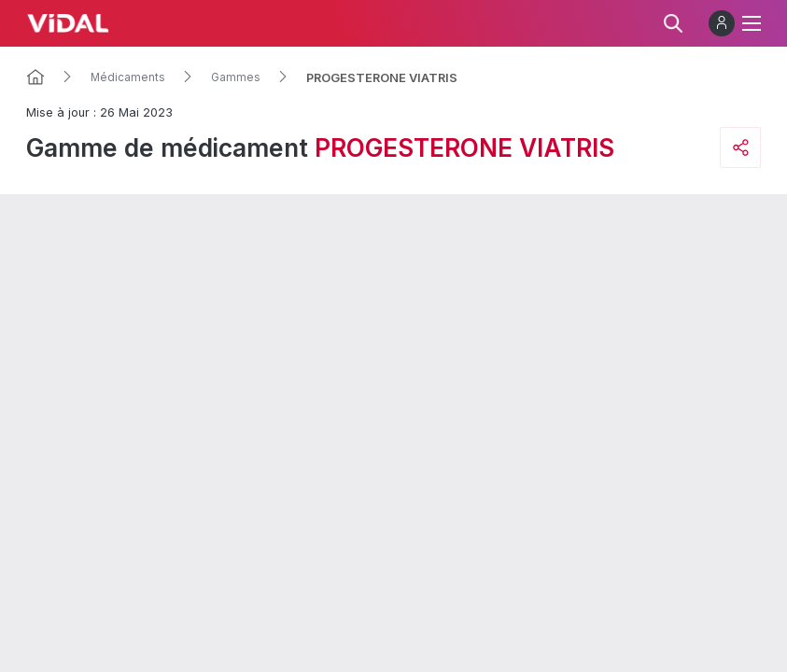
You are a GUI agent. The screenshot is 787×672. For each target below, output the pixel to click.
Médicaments (128, 77)
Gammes (236, 77)
